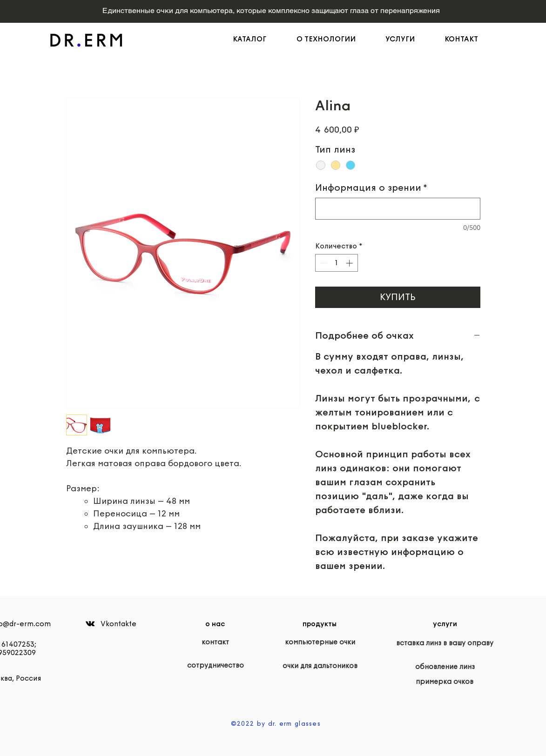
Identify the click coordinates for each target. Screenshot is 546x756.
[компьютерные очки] (320, 642)
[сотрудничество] (216, 665)
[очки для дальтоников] (320, 666)
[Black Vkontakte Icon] (90, 624)
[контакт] (216, 642)
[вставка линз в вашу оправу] (445, 643)
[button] (334, 39)
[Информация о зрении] (398, 209)
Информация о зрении (371, 188)
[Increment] (350, 263)
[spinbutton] (336, 263)
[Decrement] (323, 263)
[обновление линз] (445, 667)
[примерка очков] (445, 682)
